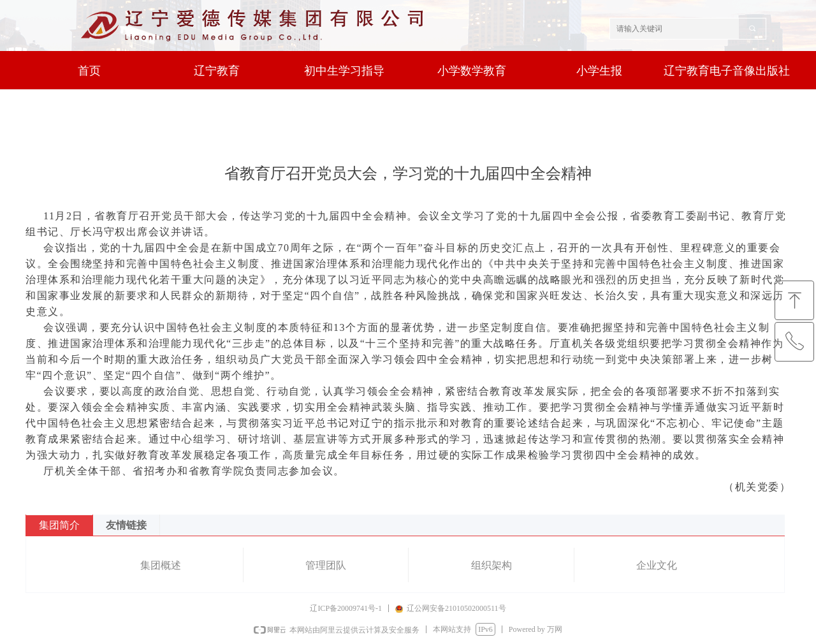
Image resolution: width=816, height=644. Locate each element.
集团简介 (59, 525)
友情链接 (126, 525)
